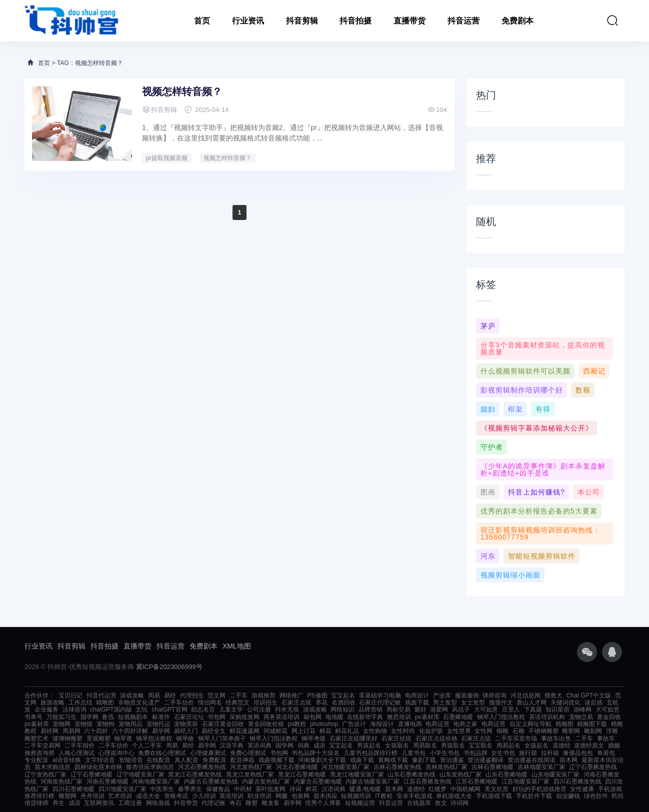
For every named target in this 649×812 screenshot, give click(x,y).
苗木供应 (325, 796)
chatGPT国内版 (111, 709)
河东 (488, 556)
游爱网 (439, 709)
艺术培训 (120, 796)
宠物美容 (186, 724)
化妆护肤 (431, 731)
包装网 (300, 796)
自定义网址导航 (530, 724)
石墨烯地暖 (458, 717)
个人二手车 (147, 745)
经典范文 (237, 702)
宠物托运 (158, 724)
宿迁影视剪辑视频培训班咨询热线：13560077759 (540, 533)
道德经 (561, 745)
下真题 (533, 709)
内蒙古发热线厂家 (266, 781)
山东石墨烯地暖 (506, 774)
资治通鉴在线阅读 (531, 760)
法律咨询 (74, 709)
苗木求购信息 (52, 767)
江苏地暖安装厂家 (525, 781)
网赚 (281, 796)
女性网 (483, 731)
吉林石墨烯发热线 (397, 767)
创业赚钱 (568, 796)
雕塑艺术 (36, 738)
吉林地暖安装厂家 (541, 767)
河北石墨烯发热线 (202, 767)
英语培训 (231, 796)
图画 (488, 492)
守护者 (492, 447)
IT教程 (384, 796)
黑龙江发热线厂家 (250, 774)
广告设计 (354, 724)
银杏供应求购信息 (150, 767)
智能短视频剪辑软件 (542, 556)
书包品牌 (475, 753)
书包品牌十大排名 (315, 753)
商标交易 (398, 709)
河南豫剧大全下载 (322, 760)
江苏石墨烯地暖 (476, 781)
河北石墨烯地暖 (297, 767)
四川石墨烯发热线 (577, 781)
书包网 (216, 717)
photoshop (324, 724)
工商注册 (130, 803)
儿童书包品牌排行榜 (370, 753)
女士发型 (473, 702)
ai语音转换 (67, 760)
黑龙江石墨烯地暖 (302, 774)
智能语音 (131, 760)
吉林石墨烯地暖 (492, 767)
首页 (202, 21)
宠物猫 (83, 724)
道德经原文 (589, 745)
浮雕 (612, 731)
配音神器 (242, 760)
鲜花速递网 (244, 731)
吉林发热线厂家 (446, 767)
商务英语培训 (281, 717)
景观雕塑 (98, 738)
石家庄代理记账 (380, 702)
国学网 (89, 717)
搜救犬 (553, 695)
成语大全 (148, 796)
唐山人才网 (531, 702)
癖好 (420, 709)
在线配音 (158, 760)
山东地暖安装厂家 (555, 774)
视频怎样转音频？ (182, 91)
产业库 (442, 695)
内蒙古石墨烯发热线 (211, 781)
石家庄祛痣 (396, 738)
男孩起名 (369, 745)
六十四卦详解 (130, 731)
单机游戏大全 (454, 796)
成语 (319, 745)
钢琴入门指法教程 (501, 717)
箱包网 (312, 717)
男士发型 (445, 702)
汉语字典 (231, 745)
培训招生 (265, 702)
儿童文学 (231, 709)
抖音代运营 (101, 695)
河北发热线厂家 (251, 767)
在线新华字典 (365, 717)
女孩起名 (536, 745)
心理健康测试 (208, 753)
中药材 (243, 789)
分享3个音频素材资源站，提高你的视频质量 (543, 348)
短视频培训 (356, 796)
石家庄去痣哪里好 (353, 738)
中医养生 (162, 789)
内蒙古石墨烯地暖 (318, 781)
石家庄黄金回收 (223, 724)
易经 (170, 695)
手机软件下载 (534, 796)
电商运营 (437, 724)
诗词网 (459, 803)
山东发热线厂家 (460, 774)
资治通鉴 (452, 760)
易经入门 (186, 731)
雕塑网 (571, 731)
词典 (303, 745)
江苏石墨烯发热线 (427, 781)
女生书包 (503, 753)
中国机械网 (465, 789)
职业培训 (259, 796)
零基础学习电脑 (380, 695)
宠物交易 (581, 717)
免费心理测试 (248, 753)
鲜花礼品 (347, 731)
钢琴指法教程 (154, 738)
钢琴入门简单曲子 (222, 738)
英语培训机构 (547, 717)
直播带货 (409, 21)
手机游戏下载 (494, 796)
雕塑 (251, 803)
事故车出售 (556, 738)
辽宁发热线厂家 (45, 774)
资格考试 (176, 796)
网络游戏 (158, 803)
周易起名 (508, 745)
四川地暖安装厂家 (122, 789)
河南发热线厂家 (61, 781)
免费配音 (214, 760)
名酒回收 (343, 702)
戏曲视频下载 (276, 760)
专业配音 (36, 760)
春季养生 (190, 789)
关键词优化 (565, 702)
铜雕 (502, 731)
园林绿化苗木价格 (98, 767)
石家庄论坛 (189, 717)
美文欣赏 (496, 789)
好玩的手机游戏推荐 (539, 789)
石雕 (518, 731)
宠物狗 (105, 724)
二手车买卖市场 (516, 738)
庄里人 (511, 709)
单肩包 (606, 753)
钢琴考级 (313, 738)
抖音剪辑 (302, 21)
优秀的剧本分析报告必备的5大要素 (539, 511)
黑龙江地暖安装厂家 (357, 774)
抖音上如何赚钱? (536, 492)
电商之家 (465, 724)
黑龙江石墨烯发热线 (195, 774)
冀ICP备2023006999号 (169, 667)
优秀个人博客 (323, 803)
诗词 (295, 789)
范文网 (216, 695)
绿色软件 (596, 796)
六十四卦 (96, 731)
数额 (583, 390)
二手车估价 (179, 702)
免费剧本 (517, 21)
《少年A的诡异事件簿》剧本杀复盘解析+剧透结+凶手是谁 (543, 469)
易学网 (161, 731)
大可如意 (486, 709)
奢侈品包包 (578, 753)
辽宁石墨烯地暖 (91, 774)
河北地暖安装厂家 (345, 767)
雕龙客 (270, 803)
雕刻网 (593, 731)
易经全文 (213, 731)
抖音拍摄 (355, 21)
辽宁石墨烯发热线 (593, 767)
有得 (543, 409)
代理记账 (213, 803)
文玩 (141, 709)
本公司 (589, 492)
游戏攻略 (132, 695)
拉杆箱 (550, 753)
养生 (58, 803)
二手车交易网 (42, 745)
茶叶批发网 (270, 789)
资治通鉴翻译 (485, 760)
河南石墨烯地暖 (107, 781)
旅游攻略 (52, 702)
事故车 (606, 738)
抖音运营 (463, 21)
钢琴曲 (185, 738)
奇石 (235, 803)
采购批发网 (244, 717)
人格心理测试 (76, 753)
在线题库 (419, 803)
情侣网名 (210, 702)
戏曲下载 (417, 702)
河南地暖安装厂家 (156, 781)
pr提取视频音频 (167, 158)
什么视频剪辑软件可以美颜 (525, 371)
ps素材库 (427, 717)
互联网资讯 (99, 803)
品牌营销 (370, 709)
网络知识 (342, 709)
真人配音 (186, 760)
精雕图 (105, 702)
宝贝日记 (70, 695)
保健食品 (218, 789)
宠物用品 (130, 724)
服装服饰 (467, 695)
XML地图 (237, 646)
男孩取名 (453, 745)
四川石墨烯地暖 (73, 789)
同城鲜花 (275, 731)
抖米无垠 (287, 709)
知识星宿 (557, 709)
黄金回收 (609, 717)
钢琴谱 (123, 738)
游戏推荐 (263, 695)
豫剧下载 (424, 760)
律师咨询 (494, 695)
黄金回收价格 (266, 724)
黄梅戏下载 (393, 760)
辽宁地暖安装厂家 (140, 774)
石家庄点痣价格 (436, 738)
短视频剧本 (133, 717)
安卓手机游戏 (414, 796)
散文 (441, 803)
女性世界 (459, 731)
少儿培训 (204, 796)
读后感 (593, 702)
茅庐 (488, 326)
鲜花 (325, 731)
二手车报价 (79, 745)
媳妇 (488, 409)
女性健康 (582, 789)
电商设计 (417, 695)
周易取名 (425, 745)
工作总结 (80, 702)
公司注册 (259, 709)
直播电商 (410, 724)
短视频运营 (360, 803)
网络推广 (291, 695)
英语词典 (259, 745)
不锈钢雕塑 (543, 731)
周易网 (71, 731)
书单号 (33, 717)
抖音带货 (186, 803)
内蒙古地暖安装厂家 (372, 781)
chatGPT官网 (169, 709)
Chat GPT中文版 (589, 695)
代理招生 (192, 695)
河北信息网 (525, 695)
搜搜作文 (501, 702)
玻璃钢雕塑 (67, 738)
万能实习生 (61, 717)
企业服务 (46, 709)
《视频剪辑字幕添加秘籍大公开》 (537, 428)
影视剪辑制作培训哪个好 (522, 390)
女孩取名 (397, 745)
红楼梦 (437, 789)
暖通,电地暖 (365, 789)
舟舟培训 (92, 796)
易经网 (49, 731)
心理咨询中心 (116, 753)
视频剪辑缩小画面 (510, 575)
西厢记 (594, 371)
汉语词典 (333, 789)
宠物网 (61, 724)
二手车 (238, 695)
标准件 (161, 717)
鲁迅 (108, 717)
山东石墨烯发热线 (411, 774)
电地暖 (334, 717)
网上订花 (303, 731)
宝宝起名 (343, 695)
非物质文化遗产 (139, 702)
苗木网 (568, 760)
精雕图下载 (592, 724)
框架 (515, 409)
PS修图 (317, 695)
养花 (321, 702)
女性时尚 (403, 731)
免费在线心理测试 (162, 753)
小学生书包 (444, 753)
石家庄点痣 (296, 702)
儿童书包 (413, 753)
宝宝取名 (480, 745)
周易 (154, 695)
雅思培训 (399, 717)
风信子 (461, 709)
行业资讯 (248, 21)
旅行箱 (528, 753)
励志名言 (203, 709)
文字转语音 (100, 760)
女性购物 (375, 731)
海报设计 (382, 724)
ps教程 (297, 724)
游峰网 (582, 709)
